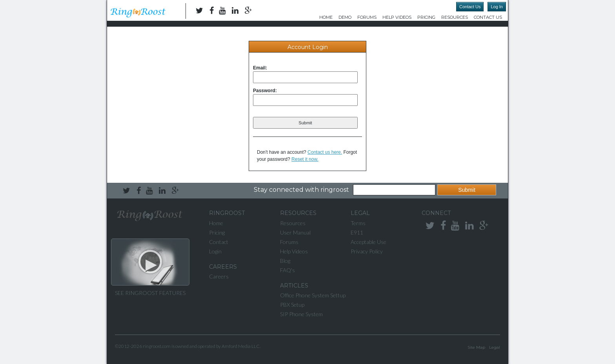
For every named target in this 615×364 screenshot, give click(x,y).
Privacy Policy (367, 251)
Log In (497, 7)
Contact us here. (325, 152)
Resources (455, 17)
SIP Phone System (301, 314)
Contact (219, 242)
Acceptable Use (368, 242)
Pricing (426, 17)
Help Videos (397, 17)
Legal (495, 347)
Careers (219, 276)
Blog (285, 261)
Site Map (476, 347)
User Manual (295, 232)
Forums (367, 17)
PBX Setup (292, 305)
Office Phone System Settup (313, 295)
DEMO (345, 17)
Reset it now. (305, 159)
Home (326, 17)
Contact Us (470, 7)
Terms (358, 223)
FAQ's (287, 270)
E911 (357, 232)
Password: (265, 91)
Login (215, 251)
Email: (260, 68)
